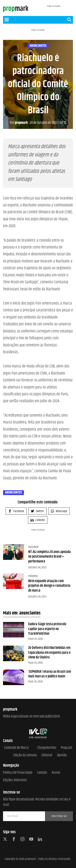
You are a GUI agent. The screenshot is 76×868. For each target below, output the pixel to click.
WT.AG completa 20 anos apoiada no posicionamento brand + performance (49, 557)
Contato (42, 773)
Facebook (16, 511)
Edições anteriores (15, 780)
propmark (19, 123)
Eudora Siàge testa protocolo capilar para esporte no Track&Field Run (47, 629)
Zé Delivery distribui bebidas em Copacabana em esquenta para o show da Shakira (49, 653)
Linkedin (38, 520)
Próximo (33, 576)
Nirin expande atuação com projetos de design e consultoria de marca (49, 586)
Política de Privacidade (18, 773)
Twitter (37, 511)
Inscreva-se (59, 816)
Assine (56, 773)
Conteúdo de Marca (16, 748)
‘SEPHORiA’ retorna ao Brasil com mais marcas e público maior (50, 674)
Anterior (33, 547)
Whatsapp (59, 511)
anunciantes (38, 46)
